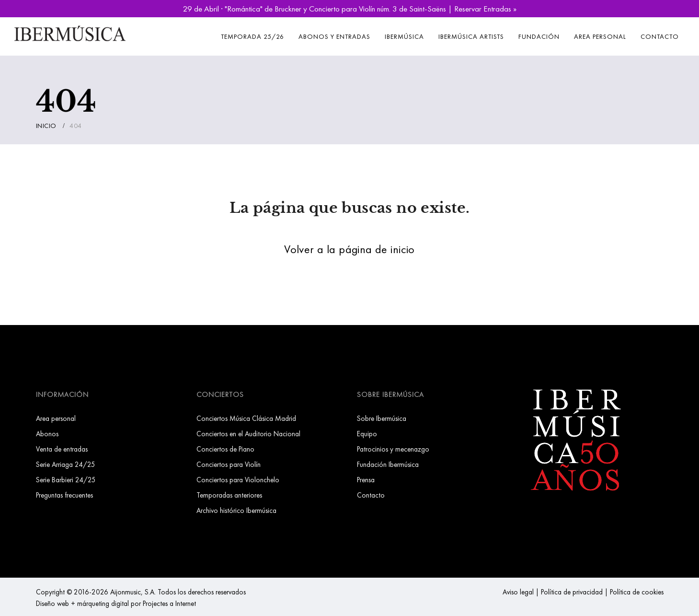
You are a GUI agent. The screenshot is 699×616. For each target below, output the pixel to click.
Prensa (366, 480)
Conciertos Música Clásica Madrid (246, 418)
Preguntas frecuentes (64, 495)
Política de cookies (637, 592)
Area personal (600, 36)
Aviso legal (518, 592)
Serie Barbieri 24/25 (66, 480)
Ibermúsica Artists (471, 36)
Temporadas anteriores (229, 495)
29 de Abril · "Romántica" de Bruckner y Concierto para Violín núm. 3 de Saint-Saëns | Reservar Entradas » (350, 9)
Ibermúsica (404, 36)
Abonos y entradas (334, 36)
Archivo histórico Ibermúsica (236, 510)
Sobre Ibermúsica (382, 418)
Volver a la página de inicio (349, 249)
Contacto (660, 36)
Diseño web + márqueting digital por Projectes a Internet (116, 603)
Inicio (46, 126)
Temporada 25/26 (252, 36)
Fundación (539, 36)
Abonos (47, 434)
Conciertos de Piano (225, 449)
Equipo (367, 434)
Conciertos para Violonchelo (238, 480)
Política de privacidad (572, 592)
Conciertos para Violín (229, 464)
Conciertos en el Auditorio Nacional (248, 434)
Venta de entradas (62, 449)
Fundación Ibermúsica (388, 464)
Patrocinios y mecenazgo (393, 449)
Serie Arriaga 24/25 (66, 464)
